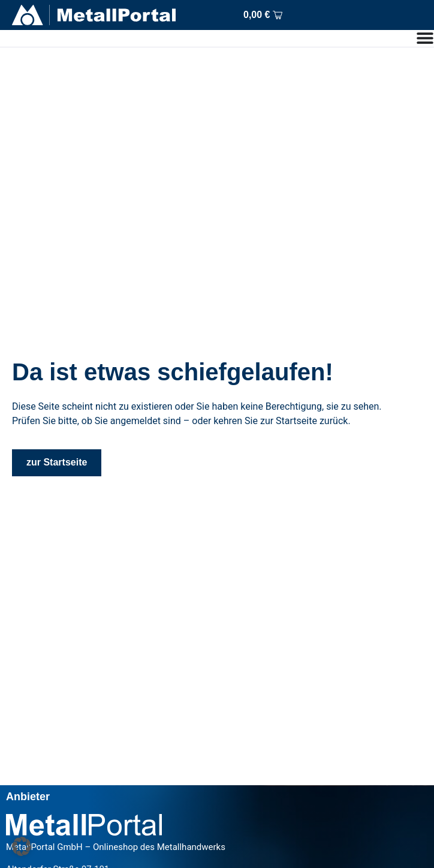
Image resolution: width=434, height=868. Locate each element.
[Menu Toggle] (425, 38)
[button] (22, 846)
